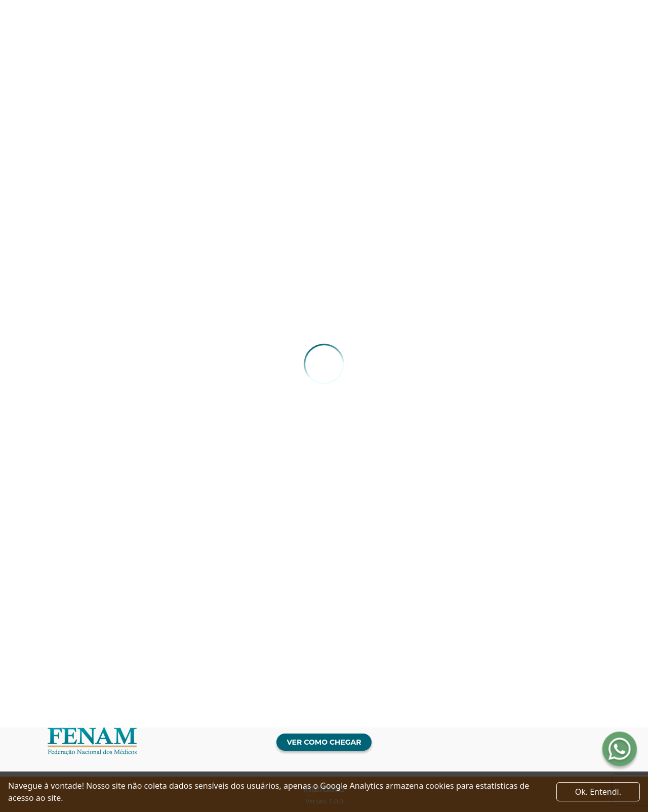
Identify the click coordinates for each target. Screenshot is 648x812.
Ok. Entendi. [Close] (598, 792)
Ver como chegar (324, 742)
